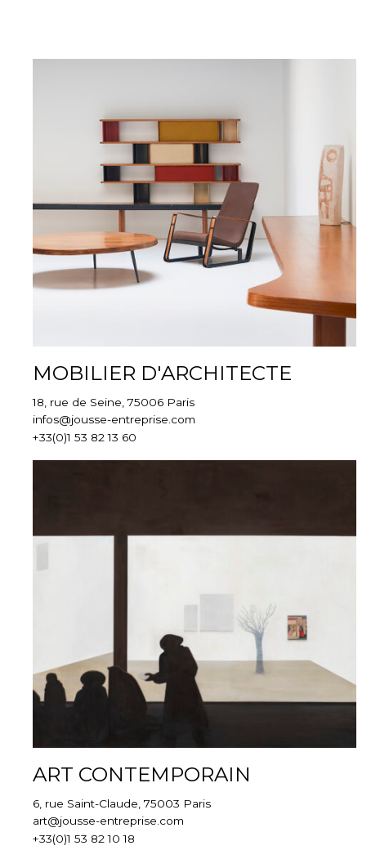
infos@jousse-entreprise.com (114, 419)
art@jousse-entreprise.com (108, 821)
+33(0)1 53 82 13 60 (85, 437)
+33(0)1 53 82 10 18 (84, 839)
